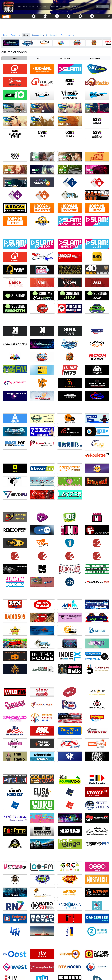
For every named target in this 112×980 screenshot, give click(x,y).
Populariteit (65, 58)
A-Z (39, 58)
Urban (38, 6)
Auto (99, 7)
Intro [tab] (5, 35)
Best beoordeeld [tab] (68, 35)
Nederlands (65, 6)
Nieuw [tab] (26, 35)
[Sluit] (109, 16)
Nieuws (46, 6)
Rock (25, 6)
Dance (31, 6)
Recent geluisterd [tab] (39, 35)
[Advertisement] (56, 26)
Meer (74, 6)
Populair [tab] (54, 35)
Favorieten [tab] (15, 35)
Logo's (14, 58)
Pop (19, 6)
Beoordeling (95, 58)
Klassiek (55, 6)
